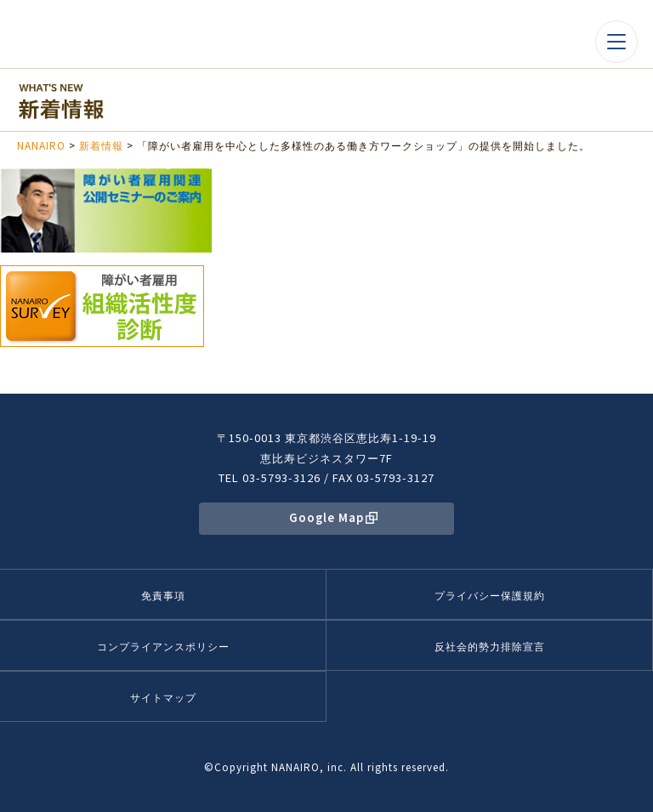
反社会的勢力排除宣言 (490, 646)
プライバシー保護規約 (490, 595)
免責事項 (163, 595)
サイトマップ (163, 697)
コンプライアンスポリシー (163, 646)
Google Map (326, 517)
